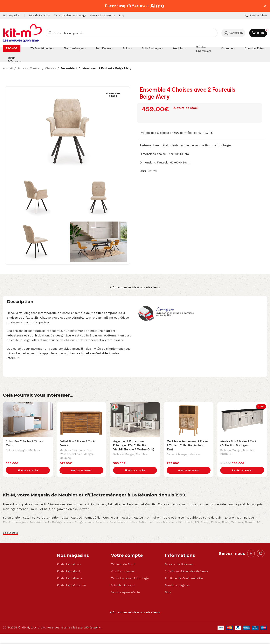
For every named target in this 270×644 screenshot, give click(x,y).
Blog (168, 584)
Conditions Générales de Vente (187, 563)
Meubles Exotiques (72, 450)
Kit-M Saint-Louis (69, 556)
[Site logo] (22, 33)
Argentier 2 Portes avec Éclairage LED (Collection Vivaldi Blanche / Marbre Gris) (134, 445)
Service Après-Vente (125, 584)
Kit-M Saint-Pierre (70, 570)
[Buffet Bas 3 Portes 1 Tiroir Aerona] (81, 420)
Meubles (34, 450)
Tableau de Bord (123, 556)
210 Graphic (92, 619)
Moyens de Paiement (180, 556)
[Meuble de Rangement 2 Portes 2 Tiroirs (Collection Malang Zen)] (189, 420)
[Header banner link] (129, 6)
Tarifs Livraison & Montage (130, 570)
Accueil (8, 68)
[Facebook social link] (251, 545)
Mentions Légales (177, 577)
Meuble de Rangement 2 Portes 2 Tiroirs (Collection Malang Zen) (187, 445)
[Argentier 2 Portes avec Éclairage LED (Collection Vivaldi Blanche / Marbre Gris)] (135, 420)
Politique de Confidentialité (184, 570)
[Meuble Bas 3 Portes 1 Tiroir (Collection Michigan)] (242, 420)
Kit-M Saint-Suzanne (71, 577)
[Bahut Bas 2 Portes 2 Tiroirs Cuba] (28, 420)
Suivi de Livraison (123, 577)
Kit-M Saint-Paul (69, 563)
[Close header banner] (265, 6)
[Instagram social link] (261, 545)
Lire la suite (10, 524)
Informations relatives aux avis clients (135, 287)
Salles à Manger (29, 68)
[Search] (132, 33)
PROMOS (226, 454)
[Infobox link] (256, 16)
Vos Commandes (123, 563)
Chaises (51, 68)
